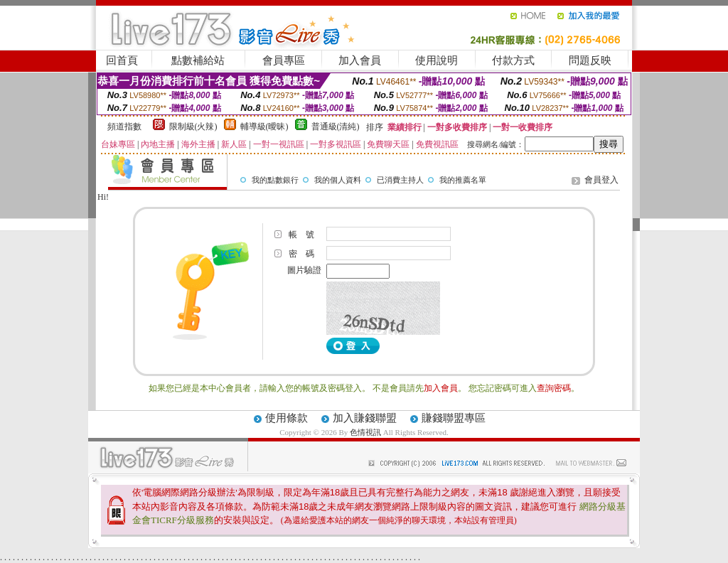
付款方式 (513, 60)
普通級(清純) (336, 127)
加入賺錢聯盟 (365, 418)
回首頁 (122, 60)
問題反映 (590, 60)
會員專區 (284, 60)
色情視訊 (365, 432)
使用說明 (437, 60)
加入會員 (360, 60)
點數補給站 (198, 60)
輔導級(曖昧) (264, 127)
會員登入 (601, 180)
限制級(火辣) (193, 127)
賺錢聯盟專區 (454, 418)
